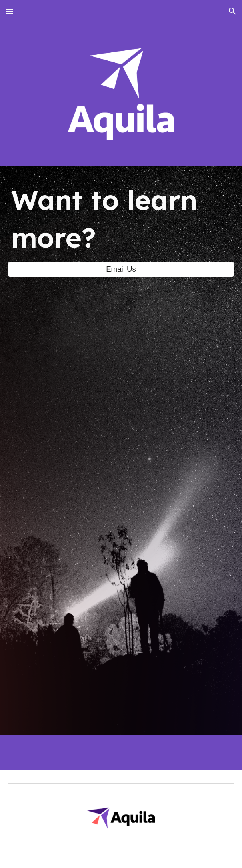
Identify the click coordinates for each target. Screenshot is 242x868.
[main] (121, 219)
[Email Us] (121, 269)
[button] (10, 11)
